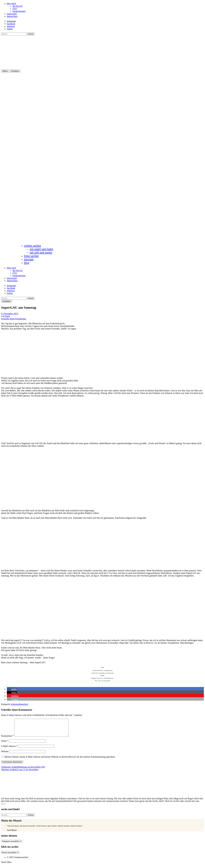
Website (5, 755)
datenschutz (12, 16)
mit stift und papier (41, 252)
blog (27, 263)
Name (5, 744)
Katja (8, 316)
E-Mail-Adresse (9, 750)
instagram (11, 21)
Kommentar (7, 739)
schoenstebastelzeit (19, 704)
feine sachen (31, 256)
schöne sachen (32, 246)
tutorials (29, 259)
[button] (12, 689)
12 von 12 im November (20, 773)
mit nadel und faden (41, 249)
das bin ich (17, 6)
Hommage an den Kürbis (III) (23, 770)
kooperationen (19, 11)
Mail (3, 807)
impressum (12, 14)
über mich (11, 3)
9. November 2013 (10, 314)
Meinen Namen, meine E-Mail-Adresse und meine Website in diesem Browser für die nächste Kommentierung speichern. (60, 760)
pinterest (11, 26)
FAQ (15, 9)
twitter (10, 29)
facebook (11, 24)
